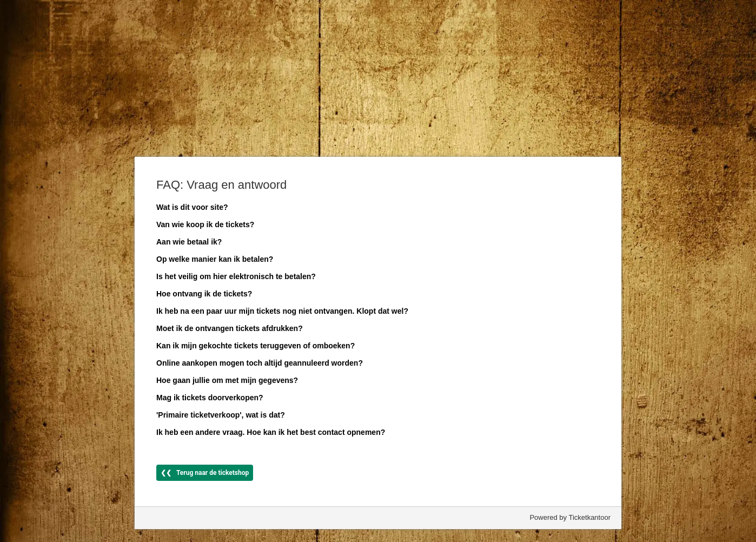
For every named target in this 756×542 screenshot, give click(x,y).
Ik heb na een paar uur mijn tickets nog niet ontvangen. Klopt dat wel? (282, 311)
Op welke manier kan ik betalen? (215, 259)
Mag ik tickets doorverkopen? (210, 398)
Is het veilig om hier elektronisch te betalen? (236, 276)
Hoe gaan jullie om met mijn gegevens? (227, 380)
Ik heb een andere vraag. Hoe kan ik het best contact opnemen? (271, 432)
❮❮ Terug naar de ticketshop (205, 473)
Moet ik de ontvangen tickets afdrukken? (230, 328)
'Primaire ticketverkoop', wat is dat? (221, 415)
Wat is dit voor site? (192, 207)
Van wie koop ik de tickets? (205, 224)
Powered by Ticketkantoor (570, 517)
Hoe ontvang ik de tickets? (204, 294)
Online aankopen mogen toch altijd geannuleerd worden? (260, 363)
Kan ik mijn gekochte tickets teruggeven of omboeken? (256, 346)
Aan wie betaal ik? (189, 242)
